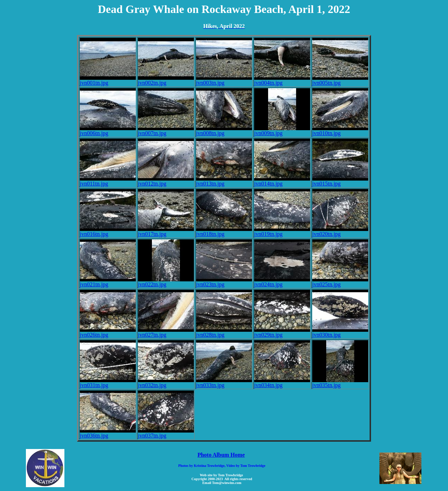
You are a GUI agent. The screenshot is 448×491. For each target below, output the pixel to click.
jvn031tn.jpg (108, 383)
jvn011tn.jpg (108, 181)
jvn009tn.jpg (282, 131)
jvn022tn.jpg (166, 282)
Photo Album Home (221, 455)
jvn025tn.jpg (340, 282)
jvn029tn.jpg (282, 332)
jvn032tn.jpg (166, 383)
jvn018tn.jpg (224, 232)
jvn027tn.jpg (166, 332)
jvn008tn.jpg (224, 131)
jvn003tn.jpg (224, 80)
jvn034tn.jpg (282, 383)
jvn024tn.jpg (282, 282)
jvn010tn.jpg (340, 131)
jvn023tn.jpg (224, 282)
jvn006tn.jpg (108, 131)
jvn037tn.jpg (166, 433)
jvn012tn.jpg (166, 181)
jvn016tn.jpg (108, 232)
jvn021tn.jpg (108, 282)
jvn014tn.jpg (282, 181)
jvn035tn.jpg (340, 383)
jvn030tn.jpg (340, 332)
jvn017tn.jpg (166, 232)
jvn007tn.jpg (166, 131)
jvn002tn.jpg (166, 80)
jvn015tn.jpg (340, 181)
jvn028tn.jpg (224, 332)
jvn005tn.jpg (340, 80)
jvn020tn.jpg (340, 232)
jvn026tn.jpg (108, 332)
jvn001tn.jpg (108, 80)
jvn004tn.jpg (282, 80)
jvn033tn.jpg (224, 383)
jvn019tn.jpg (282, 232)
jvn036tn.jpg (108, 433)
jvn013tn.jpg (224, 181)
